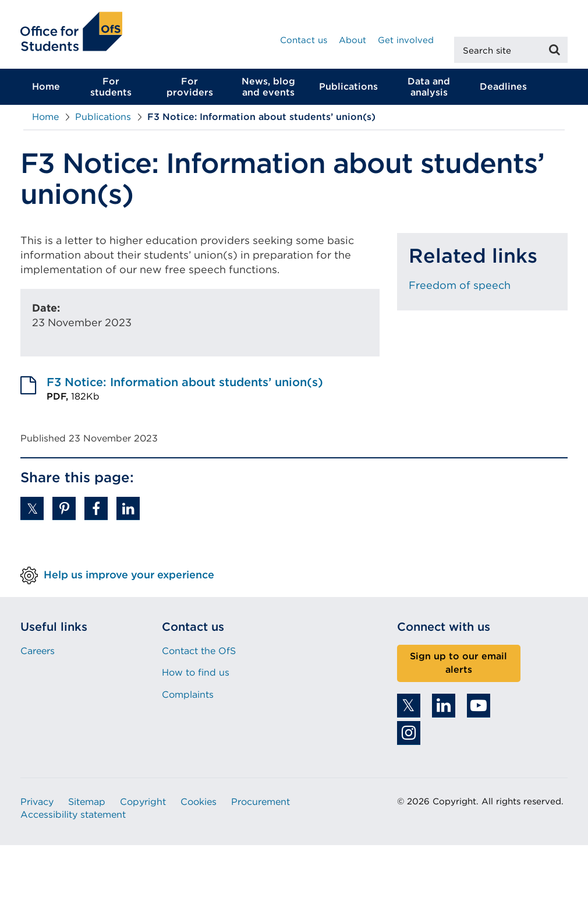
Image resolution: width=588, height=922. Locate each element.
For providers (190, 87)
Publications (348, 86)
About (353, 40)
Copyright (143, 802)
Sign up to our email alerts (458, 663)
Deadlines (503, 86)
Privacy (37, 802)
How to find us (196, 673)
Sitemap (87, 802)
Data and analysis (429, 87)
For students (111, 87)
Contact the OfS (199, 651)
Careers (38, 651)
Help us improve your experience (129, 575)
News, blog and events (268, 87)
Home (46, 86)
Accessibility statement (73, 815)
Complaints (188, 695)
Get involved (406, 40)
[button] (32, 508)
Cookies (199, 802)
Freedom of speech (460, 285)
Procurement (261, 802)
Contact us (304, 40)
